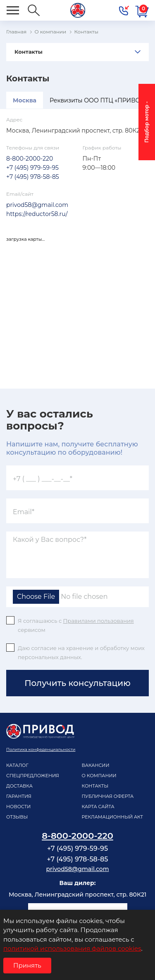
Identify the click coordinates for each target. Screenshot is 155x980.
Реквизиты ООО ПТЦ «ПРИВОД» (99, 100)
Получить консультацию (77, 683)
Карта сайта (98, 807)
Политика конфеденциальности (41, 749)
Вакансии (96, 765)
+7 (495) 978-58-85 (33, 177)
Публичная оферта (108, 796)
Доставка (19, 786)
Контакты (29, 52)
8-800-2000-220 (30, 159)
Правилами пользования (99, 621)
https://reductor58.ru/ (37, 214)
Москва (25, 100)
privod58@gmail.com (37, 205)
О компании (99, 776)
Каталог (17, 765)
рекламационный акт (112, 817)
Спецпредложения (33, 776)
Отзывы (17, 817)
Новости (18, 807)
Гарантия (19, 796)
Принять (27, 965)
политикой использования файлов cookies (72, 948)
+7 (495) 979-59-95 (32, 168)
